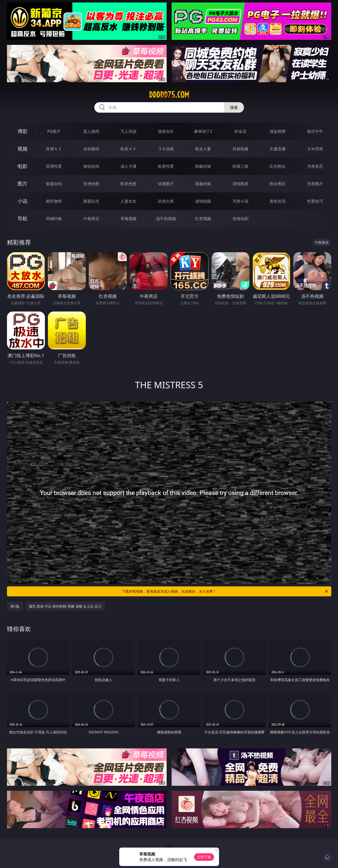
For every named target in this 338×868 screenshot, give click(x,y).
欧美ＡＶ (128, 149)
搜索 (234, 107)
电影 (22, 166)
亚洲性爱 (54, 166)
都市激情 (54, 201)
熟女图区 (278, 184)
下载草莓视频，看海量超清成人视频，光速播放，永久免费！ (225, 591)
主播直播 (278, 149)
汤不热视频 (166, 219)
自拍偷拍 (91, 149)
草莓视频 (128, 219)
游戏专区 (166, 131)
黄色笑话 (278, 201)
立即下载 (204, 857)
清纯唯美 (240, 184)
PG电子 (54, 131)
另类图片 (315, 184)
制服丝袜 (203, 166)
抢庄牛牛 (315, 131)
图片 (22, 184)
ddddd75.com (169, 95)
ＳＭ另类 (315, 149)
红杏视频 (203, 219)
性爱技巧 (315, 201)
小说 (22, 201)
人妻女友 (128, 201)
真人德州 (91, 131)
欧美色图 (128, 184)
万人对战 (128, 131)
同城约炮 (54, 219)
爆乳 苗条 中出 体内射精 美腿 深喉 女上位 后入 (65, 606)
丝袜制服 (240, 149)
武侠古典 (166, 201)
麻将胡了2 (203, 131)
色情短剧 (240, 219)
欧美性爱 (166, 166)
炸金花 (240, 131)
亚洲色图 (91, 184)
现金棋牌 (278, 131)
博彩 (22, 131)
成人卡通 (128, 166)
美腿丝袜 (203, 184)
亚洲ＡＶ (54, 149)
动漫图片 (166, 184)
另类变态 (315, 166)
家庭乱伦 (91, 201)
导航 (22, 218)
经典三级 (240, 166)
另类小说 (240, 201)
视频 (22, 149)
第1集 (15, 606)
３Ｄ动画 (166, 149)
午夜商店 (91, 219)
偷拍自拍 (91, 166)
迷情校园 (203, 201)
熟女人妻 (203, 149)
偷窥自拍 (54, 184)
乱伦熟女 (278, 166)
